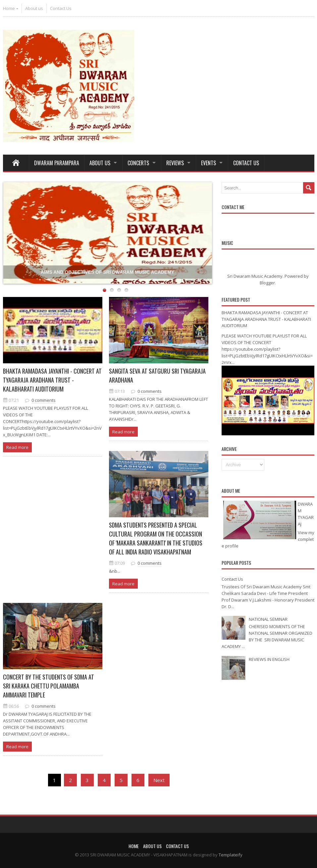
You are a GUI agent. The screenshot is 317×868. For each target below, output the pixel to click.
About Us (100, 163)
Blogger (267, 283)
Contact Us (61, 8)
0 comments (44, 400)
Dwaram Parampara (57, 163)
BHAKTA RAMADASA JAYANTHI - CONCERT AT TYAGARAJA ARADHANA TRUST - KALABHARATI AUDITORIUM (52, 380)
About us (34, 8)
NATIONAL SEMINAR (268, 619)
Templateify (195, 280)
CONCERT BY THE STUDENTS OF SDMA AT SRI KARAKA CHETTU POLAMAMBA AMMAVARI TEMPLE (49, 686)
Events (209, 163)
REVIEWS (175, 163)
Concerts (138, 163)
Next (159, 780)
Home (9, 8)
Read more (17, 447)
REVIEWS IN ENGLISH (269, 659)
